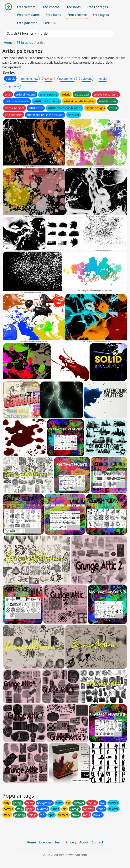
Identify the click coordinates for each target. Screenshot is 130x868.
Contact (97, 842)
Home (8, 43)
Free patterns (27, 23)
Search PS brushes (20, 33)
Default (10, 79)
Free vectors (26, 7)
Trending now (29, 79)
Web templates (28, 15)
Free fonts (73, 7)
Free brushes (77, 15)
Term (59, 842)
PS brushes (25, 43)
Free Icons (53, 15)
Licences (45, 842)
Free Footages (97, 7)
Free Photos (50, 7)
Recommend (67, 79)
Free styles (101, 15)
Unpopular (12, 86)
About (84, 842)
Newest (49, 79)
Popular (103, 79)
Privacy (71, 842)
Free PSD (50, 23)
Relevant (86, 79)
